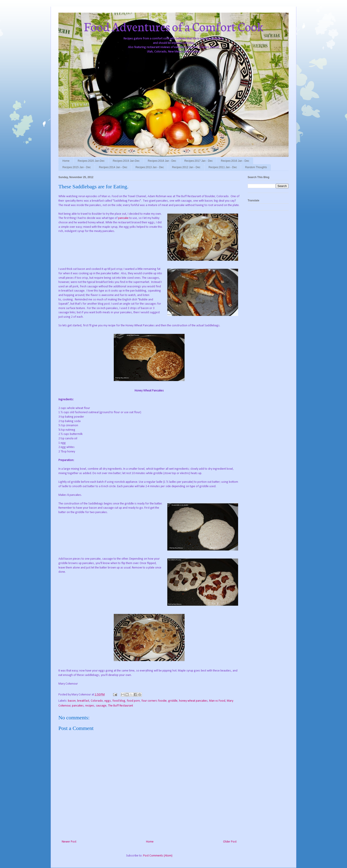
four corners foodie (154, 701)
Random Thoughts (256, 167)
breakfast (83, 701)
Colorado (97, 701)
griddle (173, 701)
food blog (119, 701)
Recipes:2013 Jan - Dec (150, 167)
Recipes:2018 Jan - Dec (162, 161)
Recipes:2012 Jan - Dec (186, 167)
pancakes (78, 706)
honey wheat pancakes (193, 701)
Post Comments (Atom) (158, 856)
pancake (123, 218)
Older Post (230, 842)
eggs (108, 701)
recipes (90, 706)
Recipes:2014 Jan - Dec (113, 167)
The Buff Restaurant (120, 706)
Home (66, 161)
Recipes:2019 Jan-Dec (126, 161)
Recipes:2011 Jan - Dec (223, 167)
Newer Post (69, 842)
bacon (72, 701)
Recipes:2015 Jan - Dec (77, 167)
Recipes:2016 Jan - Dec (235, 161)
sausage (101, 706)
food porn (133, 701)
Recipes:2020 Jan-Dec (91, 161)
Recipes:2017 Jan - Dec (199, 161)
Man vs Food (217, 701)
